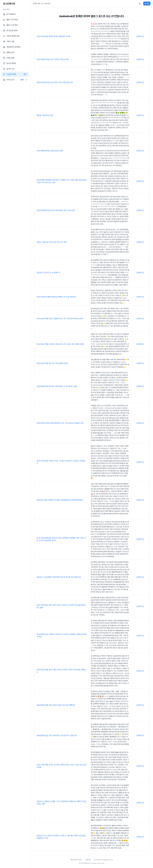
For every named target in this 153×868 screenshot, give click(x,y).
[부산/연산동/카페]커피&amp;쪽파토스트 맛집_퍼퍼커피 (56, 297)
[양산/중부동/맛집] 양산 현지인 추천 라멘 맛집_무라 (55, 82)
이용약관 (88, 860)
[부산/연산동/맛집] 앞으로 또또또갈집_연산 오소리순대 (56, 210)
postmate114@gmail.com (104, 860)
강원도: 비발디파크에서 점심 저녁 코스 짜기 (52, 242)
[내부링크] (140, 36)
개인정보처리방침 (76, 860)
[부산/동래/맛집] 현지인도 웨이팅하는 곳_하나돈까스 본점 (57, 386)
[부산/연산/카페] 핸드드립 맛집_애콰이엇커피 (52, 363)
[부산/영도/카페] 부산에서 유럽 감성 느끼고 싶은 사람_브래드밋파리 (60, 344)
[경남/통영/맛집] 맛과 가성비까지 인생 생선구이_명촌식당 (57, 735)
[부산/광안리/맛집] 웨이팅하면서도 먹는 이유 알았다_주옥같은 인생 (60, 423)
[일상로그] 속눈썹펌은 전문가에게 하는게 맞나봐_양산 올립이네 (59, 577)
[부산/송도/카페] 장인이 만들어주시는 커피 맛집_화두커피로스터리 (60, 319)
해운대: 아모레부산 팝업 (45, 115)
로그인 (147, 3)
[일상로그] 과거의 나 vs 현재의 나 (48, 273)
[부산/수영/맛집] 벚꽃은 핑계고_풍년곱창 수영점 (53, 36)
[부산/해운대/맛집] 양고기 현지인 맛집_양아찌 (53, 59)
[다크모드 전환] (140, 4)
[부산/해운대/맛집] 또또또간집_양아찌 (50, 151)
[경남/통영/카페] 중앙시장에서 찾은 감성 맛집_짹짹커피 (56, 705)
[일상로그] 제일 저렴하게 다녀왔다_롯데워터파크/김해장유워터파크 (60, 500)
